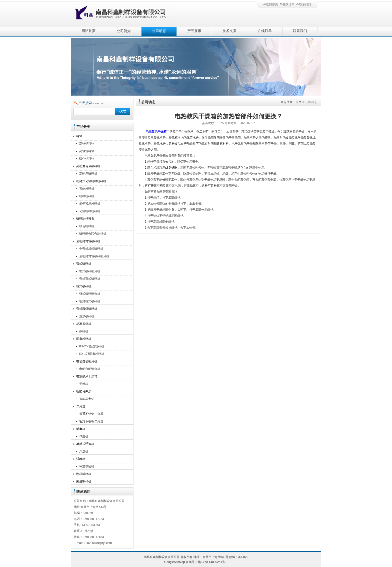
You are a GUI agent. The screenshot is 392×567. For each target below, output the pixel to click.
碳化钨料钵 (87, 159)
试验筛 (81, 459)
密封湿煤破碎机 (87, 309)
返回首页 (270, 4)
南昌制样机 (84, 481)
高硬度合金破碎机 (88, 166)
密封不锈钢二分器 (91, 421)
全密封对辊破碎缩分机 (94, 256)
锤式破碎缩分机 (90, 294)
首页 (298, 102)
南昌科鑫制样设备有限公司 (126, 13)
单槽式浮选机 (85, 444)
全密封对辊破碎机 (88, 241)
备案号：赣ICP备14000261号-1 (207, 562)
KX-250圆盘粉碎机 (92, 346)
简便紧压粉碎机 (90, 204)
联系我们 (303, 4)
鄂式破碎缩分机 (90, 271)
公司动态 (159, 31)
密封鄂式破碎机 (90, 279)
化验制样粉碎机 (90, 211)
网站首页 (88, 31)
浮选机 (84, 451)
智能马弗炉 (84, 391)
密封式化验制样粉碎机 (91, 181)
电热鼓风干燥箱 (87, 376)
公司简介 (124, 31)
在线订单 (287, 4)
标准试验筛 (87, 466)
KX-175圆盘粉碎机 (92, 354)
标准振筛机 (84, 324)
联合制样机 (87, 226)
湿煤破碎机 (87, 316)
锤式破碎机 (84, 286)
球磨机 (81, 429)
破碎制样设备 (85, 219)
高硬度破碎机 (88, 174)
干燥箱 (84, 384)
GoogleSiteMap (175, 562)
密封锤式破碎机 (90, 301)
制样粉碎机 (87, 196)
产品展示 (194, 31)
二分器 (81, 406)
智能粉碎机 (87, 189)
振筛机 (84, 331)
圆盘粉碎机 (84, 339)
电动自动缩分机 (87, 361)
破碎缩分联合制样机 (93, 234)
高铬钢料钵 (87, 144)
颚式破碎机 (84, 264)
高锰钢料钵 (87, 151)
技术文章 (229, 31)
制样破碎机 (84, 474)
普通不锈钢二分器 (91, 414)
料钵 (79, 136)
